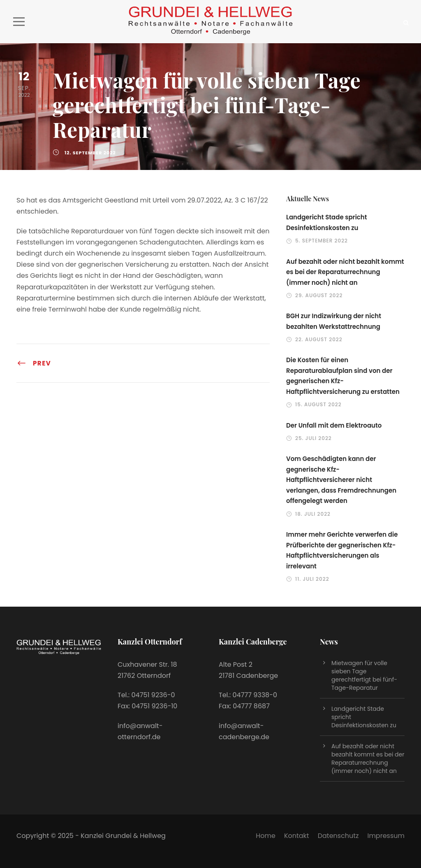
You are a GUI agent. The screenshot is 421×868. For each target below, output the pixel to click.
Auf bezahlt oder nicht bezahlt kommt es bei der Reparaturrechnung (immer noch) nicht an (345, 272)
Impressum (386, 836)
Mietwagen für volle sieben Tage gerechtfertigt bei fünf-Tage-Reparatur (364, 675)
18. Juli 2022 (313, 514)
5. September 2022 (322, 241)
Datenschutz (338, 836)
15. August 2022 (318, 404)
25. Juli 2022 (313, 438)
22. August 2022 (319, 339)
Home (266, 836)
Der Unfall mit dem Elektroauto (334, 425)
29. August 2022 (319, 295)
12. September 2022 (90, 153)
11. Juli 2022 (312, 579)
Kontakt (297, 836)
